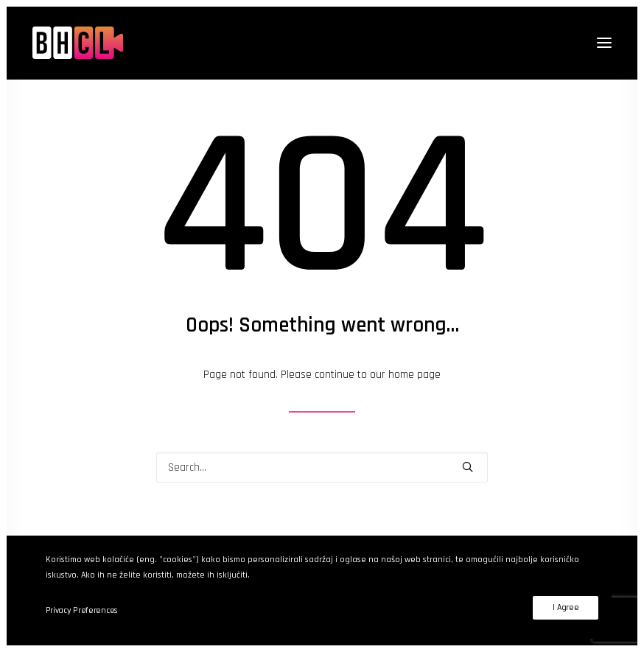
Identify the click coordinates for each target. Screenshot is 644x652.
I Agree (566, 607)
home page (414, 375)
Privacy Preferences (82, 610)
